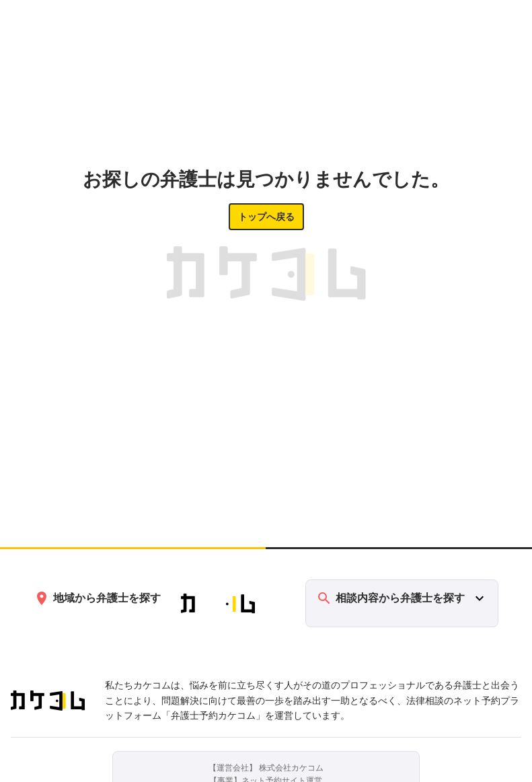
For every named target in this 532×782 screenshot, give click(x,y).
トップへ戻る (266, 217)
